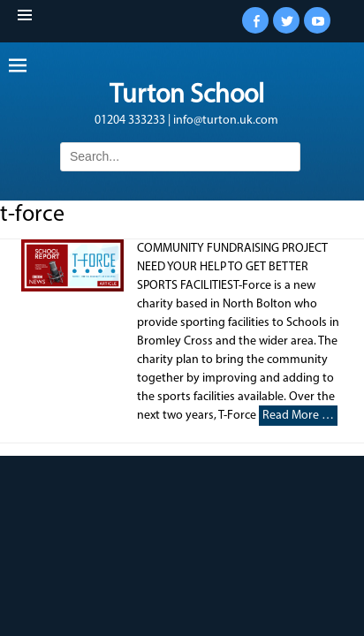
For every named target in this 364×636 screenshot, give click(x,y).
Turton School (187, 96)
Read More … (298, 416)
